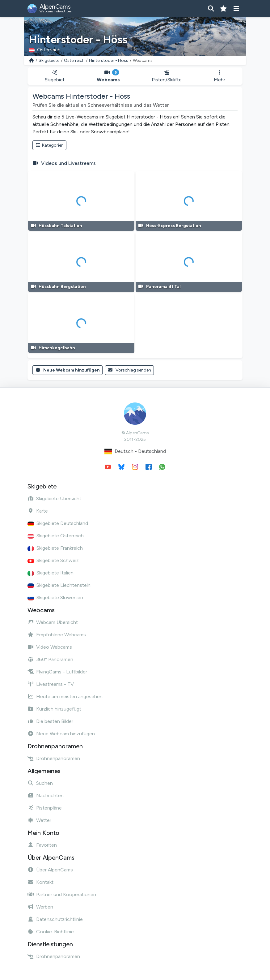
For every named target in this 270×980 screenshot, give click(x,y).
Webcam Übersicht (53, 622)
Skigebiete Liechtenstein (59, 585)
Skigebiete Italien (51, 573)
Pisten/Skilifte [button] (167, 76)
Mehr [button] (219, 76)
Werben (40, 907)
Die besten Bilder (50, 721)
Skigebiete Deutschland (58, 523)
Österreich (74, 60)
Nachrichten (46, 795)
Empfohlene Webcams (57, 635)
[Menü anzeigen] (236, 9)
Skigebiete (49, 60)
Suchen (40, 783)
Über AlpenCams (50, 870)
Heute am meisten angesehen (65, 696)
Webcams (108, 76)
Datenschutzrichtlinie (55, 919)
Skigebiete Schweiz (53, 560)
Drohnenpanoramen (54, 758)
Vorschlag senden (130, 370)
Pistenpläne (45, 808)
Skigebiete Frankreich (55, 548)
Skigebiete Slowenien (55, 597)
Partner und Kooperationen (62, 894)
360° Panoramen (50, 659)
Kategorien (49, 145)
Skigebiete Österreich (56, 536)
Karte (38, 511)
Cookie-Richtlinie (51, 932)
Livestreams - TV (51, 684)
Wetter (39, 820)
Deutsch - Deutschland (135, 451)
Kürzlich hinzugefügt (54, 709)
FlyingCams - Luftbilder (57, 672)
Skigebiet (55, 76)
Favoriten (42, 845)
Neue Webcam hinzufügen (67, 370)
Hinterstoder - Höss (109, 60)
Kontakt (40, 882)
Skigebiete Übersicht (54, 499)
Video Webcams (50, 647)
